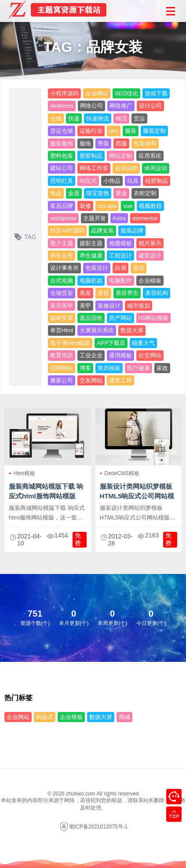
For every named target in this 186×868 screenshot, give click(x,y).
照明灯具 (62, 181)
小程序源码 (64, 93)
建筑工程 (120, 380)
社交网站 (150, 355)
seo (114, 131)
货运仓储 (62, 131)
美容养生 (127, 293)
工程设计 (120, 256)
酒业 (139, 268)
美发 (85, 293)
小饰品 (112, 181)
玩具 (133, 181)
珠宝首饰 (98, 193)
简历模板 (109, 368)
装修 (85, 206)
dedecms (62, 106)
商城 (124, 717)
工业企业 (91, 355)
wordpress (63, 218)
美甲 (85, 306)
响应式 (88, 181)
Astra (119, 218)
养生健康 (91, 256)
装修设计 (109, 306)
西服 (121, 143)
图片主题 (62, 243)
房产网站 (120, 318)
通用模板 (120, 355)
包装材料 (145, 143)
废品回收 (91, 318)
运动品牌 (126, 168)
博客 (85, 368)
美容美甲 (62, 306)
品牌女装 (102, 231)
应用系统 (150, 156)
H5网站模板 (154, 318)
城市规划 (139, 306)
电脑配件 (120, 281)
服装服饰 (62, 143)
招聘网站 (62, 368)
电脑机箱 (91, 281)
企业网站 (97, 93)
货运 (139, 118)
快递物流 (98, 118)
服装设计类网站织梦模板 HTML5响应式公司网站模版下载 (137, 496)
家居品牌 (62, 206)
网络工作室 (94, 168)
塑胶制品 (91, 156)
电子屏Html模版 (70, 343)
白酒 (120, 268)
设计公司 (150, 106)
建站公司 (62, 168)
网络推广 (121, 106)
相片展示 (150, 243)
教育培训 (62, 355)
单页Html (62, 330)
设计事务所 (64, 268)
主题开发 (95, 218)
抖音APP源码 (67, 231)
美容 (103, 293)
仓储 (56, 118)
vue (128, 206)
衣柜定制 (145, 193)
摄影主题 (91, 243)
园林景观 (62, 318)
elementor (145, 218)
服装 (131, 131)
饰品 (56, 193)
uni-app (107, 206)
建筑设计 (150, 256)
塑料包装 (62, 156)
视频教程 (150, 206)
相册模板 (120, 243)
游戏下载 (156, 93)
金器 (74, 193)
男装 (103, 143)
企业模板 (150, 281)
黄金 (121, 193)
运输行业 (91, 131)
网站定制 (120, 156)
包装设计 (97, 268)
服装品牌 (132, 231)
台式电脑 (62, 281)
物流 (121, 118)
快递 (74, 118)
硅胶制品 (157, 181)
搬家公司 (62, 380)
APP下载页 (111, 343)
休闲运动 (156, 168)
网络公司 (91, 106)
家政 (162, 368)
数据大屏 (132, 330)
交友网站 (91, 380)
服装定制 (154, 131)
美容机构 (157, 293)
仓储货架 (62, 293)
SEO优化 (126, 93)
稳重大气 (143, 343)
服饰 (85, 143)
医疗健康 (139, 368)
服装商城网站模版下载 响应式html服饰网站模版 (46, 491)
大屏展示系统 (97, 330)
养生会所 (62, 256)
